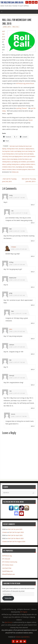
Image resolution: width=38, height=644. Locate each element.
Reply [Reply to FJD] (33, 370)
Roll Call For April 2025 (17, 532)
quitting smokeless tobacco (28, 164)
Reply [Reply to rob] (33, 223)
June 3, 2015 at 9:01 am (17, 295)
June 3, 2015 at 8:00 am (17, 347)
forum (31, 120)
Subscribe (8, 598)
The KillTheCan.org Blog (12, 2)
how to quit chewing (27, 151)
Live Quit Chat (7, 568)
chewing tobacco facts (13, 149)
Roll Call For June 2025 (15, 529)
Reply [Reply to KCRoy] (33, 272)
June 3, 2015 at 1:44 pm (17, 198)
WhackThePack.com (9, 574)
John (11, 329)
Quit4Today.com (7, 571)
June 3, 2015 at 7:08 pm (19, 416)
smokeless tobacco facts (9, 167)
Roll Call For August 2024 (17, 541)
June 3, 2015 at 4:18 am (17, 393)
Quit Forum (8, 622)
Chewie (14, 247)
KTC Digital (24, 612)
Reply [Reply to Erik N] (33, 426)
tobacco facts (31, 169)
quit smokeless (22, 162)
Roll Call (16, 27)
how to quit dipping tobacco (16, 156)
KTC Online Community (10, 562)
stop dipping (19, 167)
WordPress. (26, 637)
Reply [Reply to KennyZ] (33, 385)
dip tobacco (22, 149)
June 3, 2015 (7, 27)
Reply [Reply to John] (33, 339)
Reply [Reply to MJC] (33, 241)
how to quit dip (19, 154)
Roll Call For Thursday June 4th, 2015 (29, 180)
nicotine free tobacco (23, 159)
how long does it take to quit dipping (12, 151)
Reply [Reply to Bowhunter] (33, 287)
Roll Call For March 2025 (16, 538)
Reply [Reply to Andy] (33, 205)
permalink (15, 172)
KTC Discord (6, 559)
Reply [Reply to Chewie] (33, 256)
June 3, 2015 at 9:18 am (17, 280)
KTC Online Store (8, 565)
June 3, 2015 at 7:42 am (17, 362)
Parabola (19, 637)
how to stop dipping (12, 159)
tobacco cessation (7, 169)
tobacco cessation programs (20, 169)
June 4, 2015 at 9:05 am (19, 249)
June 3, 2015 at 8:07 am (17, 332)
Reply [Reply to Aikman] (33, 354)
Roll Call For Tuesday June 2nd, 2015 (9, 180)
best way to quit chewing (16, 146)
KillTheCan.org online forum (25, 83)
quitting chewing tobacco (14, 164)
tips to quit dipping (28, 167)
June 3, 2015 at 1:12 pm (17, 231)
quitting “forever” (22, 108)
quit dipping (15, 162)
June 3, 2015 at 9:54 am (17, 265)
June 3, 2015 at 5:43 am (17, 378)
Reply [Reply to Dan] (33, 323)
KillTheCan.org (7, 556)
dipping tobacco (30, 149)
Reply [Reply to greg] (33, 305)
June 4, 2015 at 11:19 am (19, 213)
